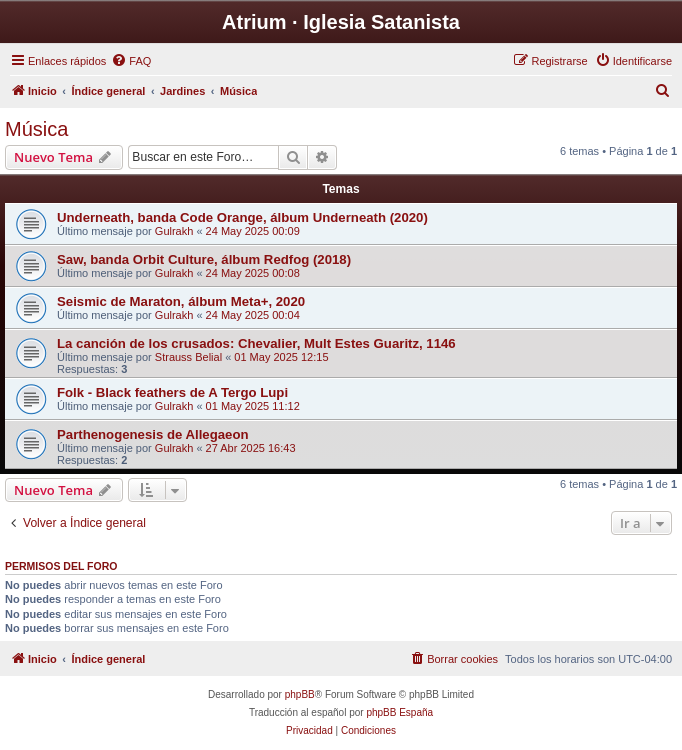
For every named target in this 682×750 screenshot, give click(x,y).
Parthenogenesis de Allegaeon (153, 434)
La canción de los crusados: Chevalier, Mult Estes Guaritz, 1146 (256, 343)
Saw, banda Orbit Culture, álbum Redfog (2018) (204, 259)
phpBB (300, 694)
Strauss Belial (188, 357)
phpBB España (399, 712)
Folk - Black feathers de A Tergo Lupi (172, 392)
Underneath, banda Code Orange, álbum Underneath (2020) (242, 217)
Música (36, 129)
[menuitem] (131, 61)
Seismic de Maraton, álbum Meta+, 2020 (181, 301)
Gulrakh (174, 231)
